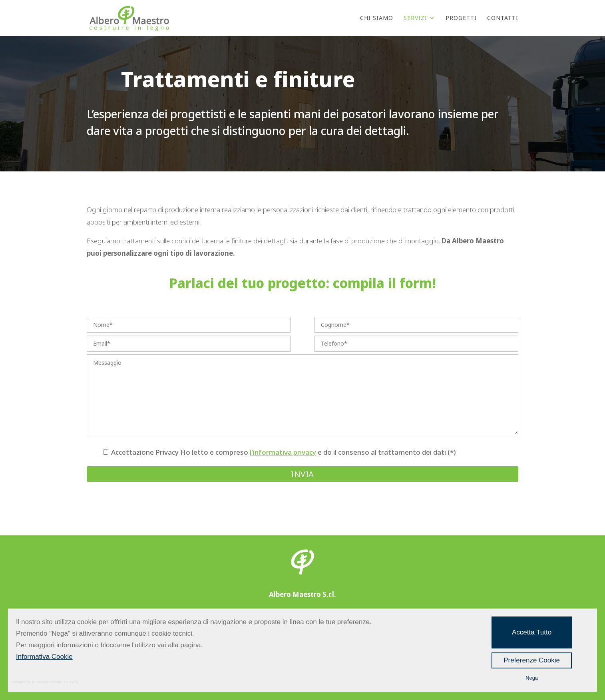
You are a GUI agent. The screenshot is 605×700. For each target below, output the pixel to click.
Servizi (415, 18)
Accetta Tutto (532, 632)
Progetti (461, 18)
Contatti (503, 18)
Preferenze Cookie (532, 660)
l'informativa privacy (283, 452)
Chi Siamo (377, 18)
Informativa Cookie (44, 657)
